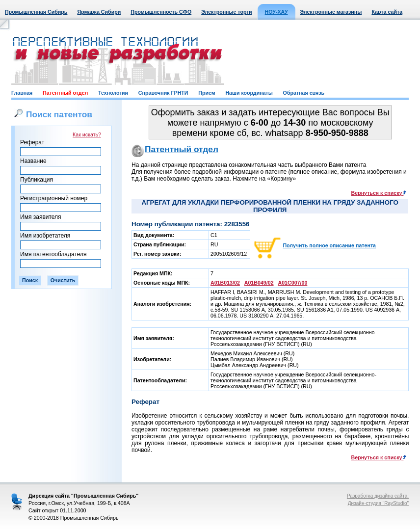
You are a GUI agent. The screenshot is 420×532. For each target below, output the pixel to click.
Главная (22, 93)
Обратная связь (304, 93)
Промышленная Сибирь (36, 12)
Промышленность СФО (161, 12)
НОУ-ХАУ (276, 12)
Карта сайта (387, 12)
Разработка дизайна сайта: (378, 496)
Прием (207, 93)
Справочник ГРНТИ (163, 93)
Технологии (113, 93)
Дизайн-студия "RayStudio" (378, 503)
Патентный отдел (65, 93)
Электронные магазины (331, 12)
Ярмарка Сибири (99, 12)
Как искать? (87, 134)
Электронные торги (226, 12)
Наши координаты (249, 93)
